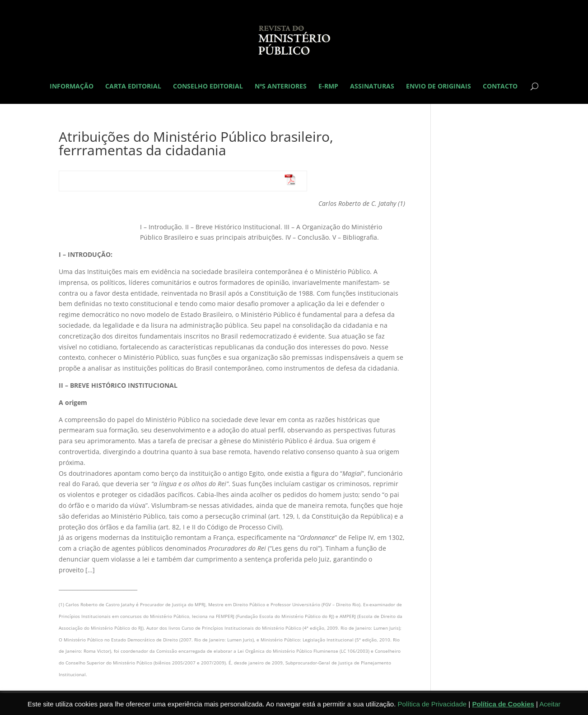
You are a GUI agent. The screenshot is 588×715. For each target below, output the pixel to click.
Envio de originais (439, 87)
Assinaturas (372, 87)
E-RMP (328, 87)
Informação (72, 87)
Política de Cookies (503, 704)
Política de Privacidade (432, 704)
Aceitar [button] (550, 704)
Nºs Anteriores (281, 87)
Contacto (500, 87)
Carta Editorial (133, 87)
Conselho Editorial (208, 87)
